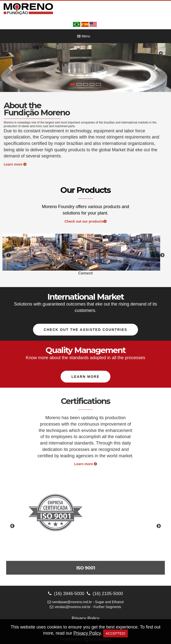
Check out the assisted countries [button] (86, 330)
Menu (84, 36)
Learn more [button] (85, 377)
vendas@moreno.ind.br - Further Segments (85, 607)
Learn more (15, 164)
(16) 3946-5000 (66, 594)
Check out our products (85, 221)
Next (162, 255)
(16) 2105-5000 (105, 594)
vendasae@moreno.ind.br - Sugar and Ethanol (86, 602)
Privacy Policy (85, 618)
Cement (86, 273)
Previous (9, 255)
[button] (13, 67)
